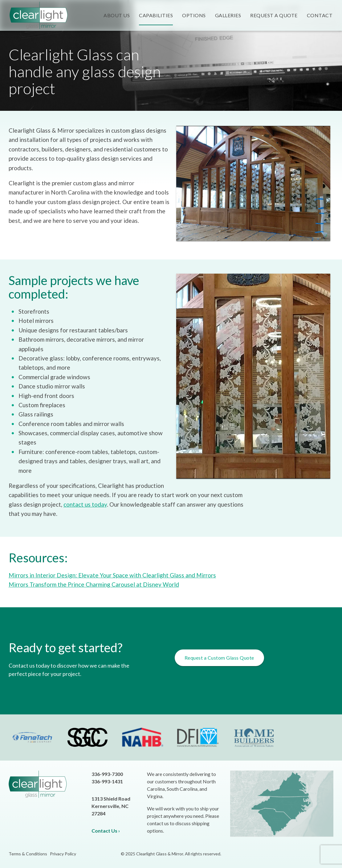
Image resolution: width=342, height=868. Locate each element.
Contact (320, 15)
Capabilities (156, 15)
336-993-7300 (107, 774)
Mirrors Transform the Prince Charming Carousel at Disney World (94, 584)
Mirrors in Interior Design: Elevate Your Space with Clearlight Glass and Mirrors (112, 575)
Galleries (228, 15)
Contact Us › (106, 831)
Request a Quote (274, 15)
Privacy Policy (63, 854)
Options (194, 15)
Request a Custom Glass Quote (219, 658)
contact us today (85, 504)
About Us (117, 15)
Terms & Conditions (28, 854)
